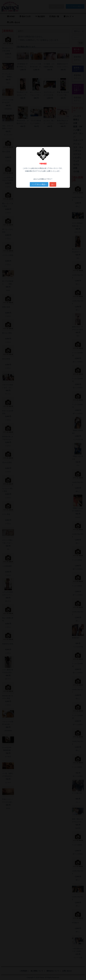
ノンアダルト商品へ (39, 184)
